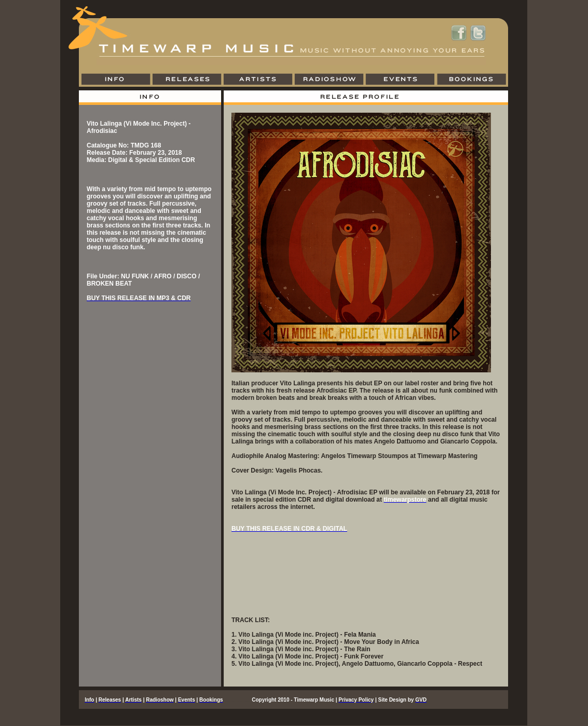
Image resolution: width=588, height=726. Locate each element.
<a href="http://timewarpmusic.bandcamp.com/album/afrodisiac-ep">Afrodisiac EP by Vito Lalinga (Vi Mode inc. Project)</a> (366, 578)
